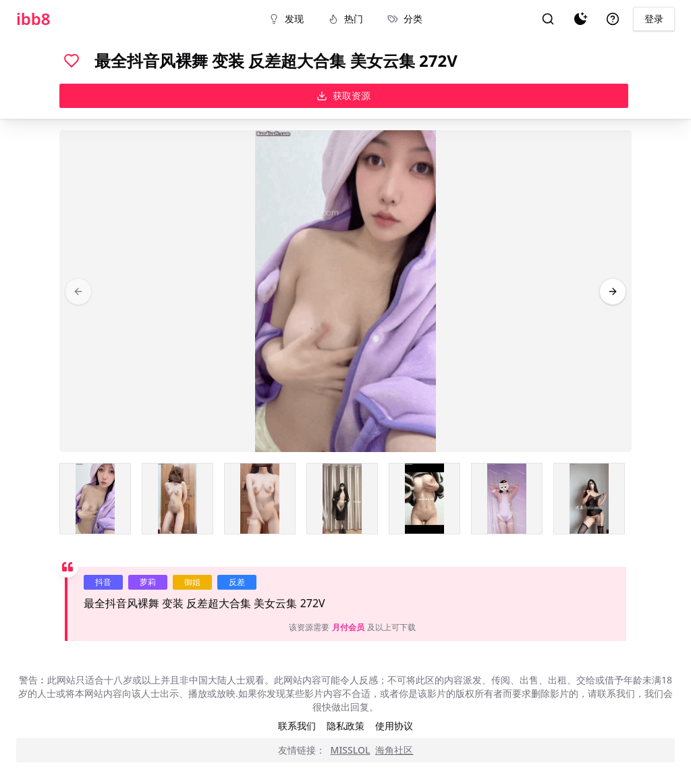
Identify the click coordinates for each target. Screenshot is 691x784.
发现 (286, 19)
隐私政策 (345, 726)
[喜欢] (72, 61)
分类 (405, 19)
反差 (237, 582)
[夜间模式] (580, 19)
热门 (345, 19)
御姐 (192, 582)
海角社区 (394, 750)
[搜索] (548, 19)
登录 (654, 19)
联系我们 (297, 726)
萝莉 (148, 582)
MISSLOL (351, 750)
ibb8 (33, 19)
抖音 (103, 582)
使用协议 (394, 726)
